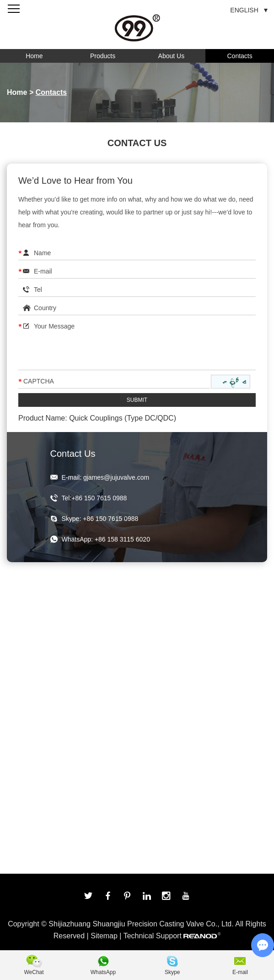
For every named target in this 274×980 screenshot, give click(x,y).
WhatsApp (103, 972)
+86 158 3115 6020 (122, 539)
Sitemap (104, 936)
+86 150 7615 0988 (110, 519)
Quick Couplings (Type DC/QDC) (123, 418)
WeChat (34, 972)
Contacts (240, 56)
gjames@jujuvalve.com (116, 477)
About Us (172, 56)
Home (34, 56)
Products (103, 56)
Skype (172, 972)
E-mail (240, 972)
